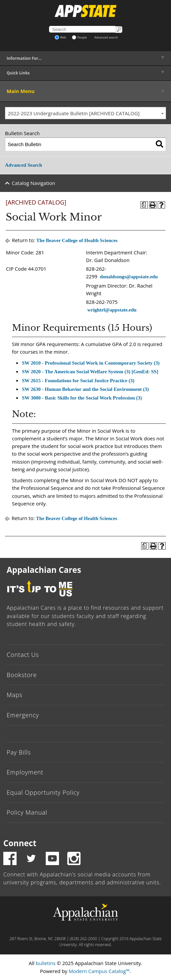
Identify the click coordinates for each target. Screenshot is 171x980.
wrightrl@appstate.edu (112, 310)
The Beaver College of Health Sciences (77, 240)
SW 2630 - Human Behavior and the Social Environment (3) (85, 389)
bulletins (46, 963)
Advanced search (106, 37)
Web (60, 37)
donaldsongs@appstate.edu (129, 277)
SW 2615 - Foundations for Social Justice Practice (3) (78, 381)
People (79, 37)
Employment (25, 772)
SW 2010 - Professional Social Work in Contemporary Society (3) (91, 363)
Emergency (23, 715)
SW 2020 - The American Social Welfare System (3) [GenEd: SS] (90, 372)
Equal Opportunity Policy (43, 792)
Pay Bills (19, 752)
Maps (15, 695)
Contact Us (23, 655)
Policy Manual (27, 812)
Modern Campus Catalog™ (99, 971)
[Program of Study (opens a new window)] (144, 205)
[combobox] (85, 113)
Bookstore (22, 675)
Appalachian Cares (44, 570)
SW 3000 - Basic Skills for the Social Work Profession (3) (82, 398)
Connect (20, 843)
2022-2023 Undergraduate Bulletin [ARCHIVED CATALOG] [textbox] (74, 113)
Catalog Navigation (34, 183)
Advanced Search (24, 165)
